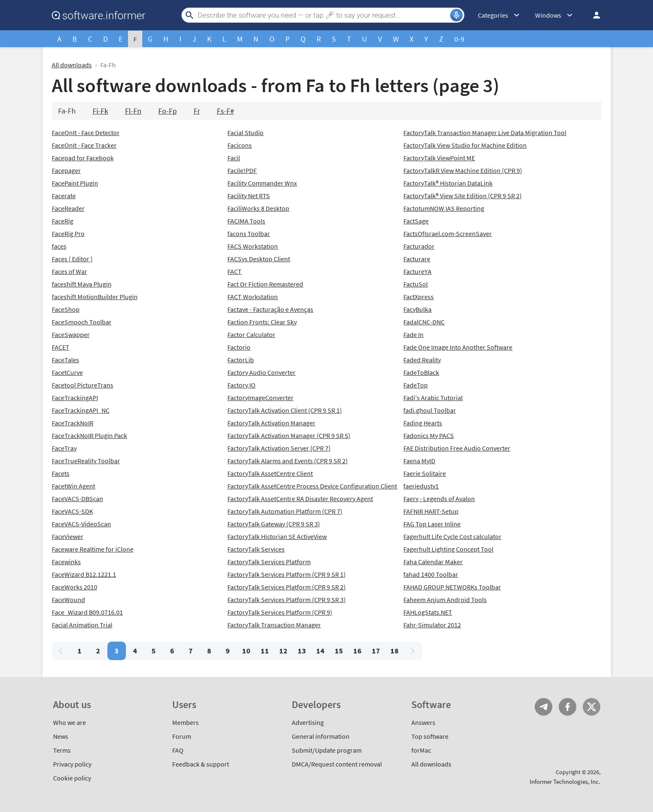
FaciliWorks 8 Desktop (258, 208)
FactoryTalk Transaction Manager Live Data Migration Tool (485, 133)
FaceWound (68, 600)
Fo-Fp (168, 111)
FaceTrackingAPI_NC (81, 410)
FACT (235, 271)
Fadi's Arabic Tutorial (433, 398)
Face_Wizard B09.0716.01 (87, 612)
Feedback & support (201, 764)
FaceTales (65, 360)
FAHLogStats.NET (428, 612)
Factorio (239, 347)
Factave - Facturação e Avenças (270, 309)
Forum (182, 736)
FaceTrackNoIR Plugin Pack (89, 435)
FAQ (178, 750)
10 (246, 651)
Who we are (69, 722)
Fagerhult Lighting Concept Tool (448, 549)
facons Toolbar (249, 234)
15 (339, 651)
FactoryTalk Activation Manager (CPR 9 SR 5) (289, 435)
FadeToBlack (421, 372)
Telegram (544, 707)
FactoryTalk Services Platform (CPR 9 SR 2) (287, 587)
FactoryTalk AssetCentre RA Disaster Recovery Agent (300, 499)
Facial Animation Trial (82, 625)
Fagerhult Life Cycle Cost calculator (452, 536)
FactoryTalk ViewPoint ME (439, 158)
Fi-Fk (100, 111)
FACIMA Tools (246, 221)
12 (283, 651)
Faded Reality (422, 360)
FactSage (416, 221)
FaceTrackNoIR (73, 423)
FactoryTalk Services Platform (269, 562)
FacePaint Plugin (75, 183)
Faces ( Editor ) (72, 259)
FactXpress (418, 297)
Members (185, 722)
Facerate (64, 196)
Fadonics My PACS (429, 435)
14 (320, 651)
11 (265, 651)
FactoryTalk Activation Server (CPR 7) (279, 448)
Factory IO (241, 385)
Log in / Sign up (593, 15)
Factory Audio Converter (261, 372)
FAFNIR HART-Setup (431, 511)
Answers (423, 722)
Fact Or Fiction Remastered (265, 284)
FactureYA (417, 271)
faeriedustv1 (421, 486)
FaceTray (64, 448)
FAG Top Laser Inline (432, 524)
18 (394, 651)
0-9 (459, 39)
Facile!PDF (242, 170)
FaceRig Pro (68, 234)
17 (376, 651)
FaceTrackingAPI (75, 398)
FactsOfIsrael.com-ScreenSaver (448, 234)
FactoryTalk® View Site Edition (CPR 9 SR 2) (462, 196)
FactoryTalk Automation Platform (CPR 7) (285, 511)
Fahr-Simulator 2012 (432, 625)
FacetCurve (67, 372)
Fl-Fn (133, 111)
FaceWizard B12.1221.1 (84, 574)
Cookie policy (72, 778)
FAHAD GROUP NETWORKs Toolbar (452, 587)
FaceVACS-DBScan (77, 499)
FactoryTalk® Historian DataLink (448, 183)
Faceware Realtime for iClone (93, 549)
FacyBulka (417, 309)
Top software (430, 736)
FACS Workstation (253, 246)
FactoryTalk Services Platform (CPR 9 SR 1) (287, 574)
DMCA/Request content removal (337, 764)
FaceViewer (68, 536)
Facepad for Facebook (83, 158)
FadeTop (416, 385)
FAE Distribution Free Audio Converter (457, 448)
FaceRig (63, 221)
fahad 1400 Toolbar (431, 574)
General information (321, 736)
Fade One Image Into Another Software (458, 347)
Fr (197, 111)
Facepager (66, 170)
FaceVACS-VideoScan (81, 524)
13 (302, 651)
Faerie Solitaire (425, 473)
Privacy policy (72, 764)
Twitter (592, 707)
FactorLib (241, 360)
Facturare (417, 259)
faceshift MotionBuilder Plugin (95, 297)
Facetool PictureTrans (83, 385)
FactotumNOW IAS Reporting (444, 208)
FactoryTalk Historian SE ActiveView (277, 536)
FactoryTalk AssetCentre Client (270, 473)
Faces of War (69, 271)
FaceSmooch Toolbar (82, 322)
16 (357, 651)
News (61, 736)
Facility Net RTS (249, 196)
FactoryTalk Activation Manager (271, 423)
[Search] (323, 15)
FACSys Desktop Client (259, 259)
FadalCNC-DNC (424, 322)
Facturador (419, 246)
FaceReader (68, 208)
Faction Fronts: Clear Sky (262, 322)
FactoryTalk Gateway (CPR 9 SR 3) (274, 524)
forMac (421, 750)
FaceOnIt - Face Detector (86, 133)
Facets (61, 473)
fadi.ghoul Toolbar (430, 410)
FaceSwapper (71, 334)
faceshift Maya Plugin (82, 284)
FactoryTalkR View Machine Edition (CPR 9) (463, 170)
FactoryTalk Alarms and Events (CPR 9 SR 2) (288, 461)
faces (59, 246)
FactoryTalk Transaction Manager (274, 625)
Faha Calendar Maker (433, 562)
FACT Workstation (253, 297)
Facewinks (66, 562)
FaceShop (66, 309)
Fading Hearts (423, 423)
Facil (234, 158)
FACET (61, 347)
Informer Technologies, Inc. (565, 781)
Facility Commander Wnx (262, 183)
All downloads (72, 65)
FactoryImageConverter (260, 398)
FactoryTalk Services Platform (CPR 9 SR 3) (287, 600)
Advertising (308, 722)
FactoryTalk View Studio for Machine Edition (465, 145)
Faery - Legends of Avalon (439, 499)
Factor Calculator (251, 334)
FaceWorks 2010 (75, 587)
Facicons (240, 145)
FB (568, 707)
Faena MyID (419, 461)
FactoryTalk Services (256, 549)
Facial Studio (245, 133)
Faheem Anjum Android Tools (445, 600)
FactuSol (416, 284)
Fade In (413, 334)
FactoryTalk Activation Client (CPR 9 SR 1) (285, 410)
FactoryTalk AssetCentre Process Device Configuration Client (312, 486)
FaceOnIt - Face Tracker (84, 145)
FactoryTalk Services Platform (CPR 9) (280, 612)
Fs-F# (225, 111)
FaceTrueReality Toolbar (86, 461)
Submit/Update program (327, 750)
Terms (62, 750)
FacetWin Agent (73, 486)
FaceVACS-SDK (72, 511)
